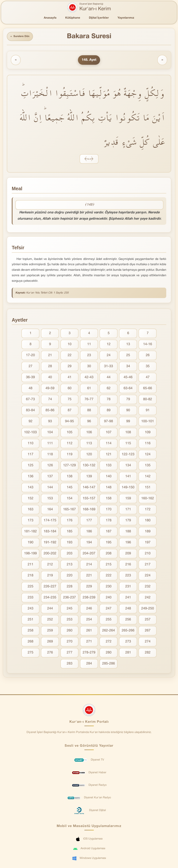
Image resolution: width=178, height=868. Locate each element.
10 (70, 345)
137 (50, 477)
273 (128, 642)
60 (70, 389)
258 (31, 631)
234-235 (50, 598)
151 (148, 488)
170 (109, 510)
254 (89, 620)
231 (128, 587)
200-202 (50, 554)
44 (109, 378)
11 (89, 345)
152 (31, 499)
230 (109, 587)
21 (50, 356)
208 (109, 554)
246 (89, 609)
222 (109, 576)
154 (70, 499)
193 (70, 543)
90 (128, 411)
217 (148, 565)
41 (70, 378)
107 (109, 433)
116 (148, 444)
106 (89, 433)
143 (31, 488)
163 (31, 510)
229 (89, 587)
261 (89, 631)
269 (50, 642)
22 (70, 356)
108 (128, 433)
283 (70, 664)
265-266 (128, 631)
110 (31, 444)
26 (148, 356)
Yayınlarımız (126, 18)
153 (50, 499)
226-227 (50, 587)
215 (109, 565)
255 (109, 620)
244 (50, 609)
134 (128, 466)
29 (70, 367)
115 (128, 444)
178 (109, 521)
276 (50, 653)
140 (109, 477)
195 (109, 543)
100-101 (148, 422)
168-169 (89, 510)
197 (148, 543)
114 (109, 444)
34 (128, 367)
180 (148, 521)
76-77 (89, 400)
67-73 (30, 400)
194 (89, 543)
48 (31, 389)
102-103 (30, 433)
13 (128, 345)
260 (70, 631)
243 (31, 609)
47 (148, 378)
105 (70, 433)
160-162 (148, 499)
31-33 (109, 367)
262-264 (109, 631)
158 (109, 499)
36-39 (30, 378)
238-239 (89, 598)
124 (148, 455)
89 (109, 411)
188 (128, 532)
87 (70, 411)
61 (89, 389)
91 (148, 411)
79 (128, 400)
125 (31, 466)
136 (31, 477)
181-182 (30, 532)
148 (109, 488)
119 (70, 455)
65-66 (148, 389)
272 (109, 642)
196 (128, 543)
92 (31, 422)
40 (50, 378)
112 (70, 444)
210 (148, 554)
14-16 (148, 345)
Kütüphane (73, 18)
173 (31, 521)
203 (70, 554)
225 (31, 587)
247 (109, 609)
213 (70, 565)
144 (50, 488)
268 (31, 642)
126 (50, 466)
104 (50, 433)
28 (50, 367)
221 (89, 576)
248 (128, 609)
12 (109, 345)
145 (70, 488)
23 (89, 356)
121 (109, 455)
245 (70, 609)
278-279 (89, 653)
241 (128, 598)
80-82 (148, 400)
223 (128, 576)
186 (89, 532)
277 (70, 653)
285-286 (109, 664)
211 (31, 565)
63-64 (128, 389)
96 (89, 422)
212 (50, 565)
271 (89, 642)
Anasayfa (50, 18)
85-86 (50, 411)
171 (128, 510)
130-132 (89, 466)
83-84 (30, 411)
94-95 (69, 422)
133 (109, 466)
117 (31, 455)
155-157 (89, 499)
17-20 (30, 356)
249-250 (148, 609)
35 (148, 367)
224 (148, 576)
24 (109, 356)
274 (148, 642)
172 (148, 510)
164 (50, 510)
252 (50, 620)
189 (148, 532)
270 (70, 642)
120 (89, 455)
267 (148, 631)
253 (70, 620)
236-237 (69, 598)
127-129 (69, 466)
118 (50, 455)
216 (128, 565)
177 (89, 521)
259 (50, 631)
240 (109, 598)
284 (89, 664)
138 (70, 477)
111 (50, 444)
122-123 (128, 455)
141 (128, 477)
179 (128, 521)
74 (50, 400)
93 (50, 422)
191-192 (50, 543)
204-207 (89, 554)
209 (128, 554)
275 (31, 653)
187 (109, 532)
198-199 (30, 554)
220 (70, 576)
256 (128, 620)
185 (70, 532)
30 (89, 367)
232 (148, 587)
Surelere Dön (21, 37)
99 (128, 422)
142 (148, 477)
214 (89, 565)
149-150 (128, 488)
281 (128, 653)
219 (50, 576)
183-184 (50, 532)
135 (148, 466)
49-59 (50, 389)
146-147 (89, 488)
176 (70, 521)
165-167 (69, 510)
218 (31, 576)
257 (148, 620)
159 (128, 499)
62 (109, 389)
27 (31, 367)
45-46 (128, 378)
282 (148, 653)
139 (89, 477)
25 (128, 356)
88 (89, 411)
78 (109, 400)
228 (70, 587)
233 (31, 598)
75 (70, 400)
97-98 (109, 422)
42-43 (89, 378)
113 (89, 444)
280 (109, 653)
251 (31, 620)
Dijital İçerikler (99, 18)
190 (31, 543)
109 (148, 433)
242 (148, 598)
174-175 (50, 521)
